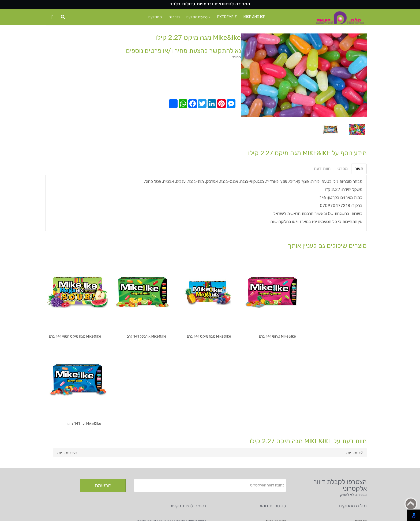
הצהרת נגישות (356, 449)
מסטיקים (155, 17)
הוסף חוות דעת (68, 365)
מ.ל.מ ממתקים (119, 514)
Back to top (411, 504)
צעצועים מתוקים (198, 17)
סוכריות (174, 17)
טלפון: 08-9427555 (191, 452)
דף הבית (361, 433)
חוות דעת (322, 169)
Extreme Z (227, 17)
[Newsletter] (210, 398)
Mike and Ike (254, 17)
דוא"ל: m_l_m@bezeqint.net (183, 457)
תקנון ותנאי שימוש (354, 444)
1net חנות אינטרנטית (77, 514)
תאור (359, 169)
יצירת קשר (359, 438)
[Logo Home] (340, 18)
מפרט (343, 169)
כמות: (237, 57)
